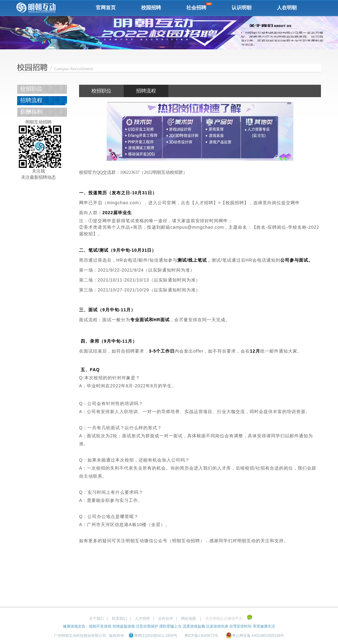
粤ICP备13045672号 (201, 636)
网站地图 (189, 619)
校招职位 (31, 89)
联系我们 (119, 619)
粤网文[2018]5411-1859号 (153, 636)
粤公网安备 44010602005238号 (255, 636)
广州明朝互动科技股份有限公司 (80, 636)
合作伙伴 (166, 619)
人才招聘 (142, 619)
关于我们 (96, 619)
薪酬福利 (31, 112)
